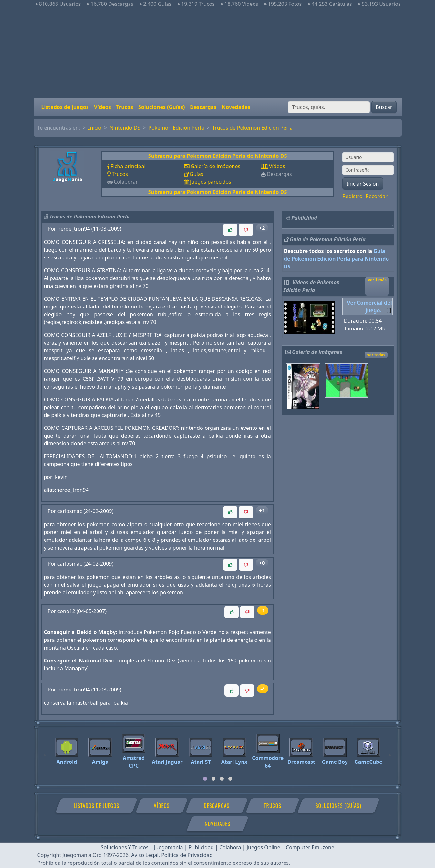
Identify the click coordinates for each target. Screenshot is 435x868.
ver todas (376, 355)
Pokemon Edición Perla (176, 128)
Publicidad (201, 847)
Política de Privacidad (187, 855)
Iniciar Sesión (363, 184)
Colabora (230, 847)
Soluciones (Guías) (161, 107)
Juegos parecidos (211, 182)
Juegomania (169, 847)
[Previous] (45, 752)
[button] (230, 230)
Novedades (236, 107)
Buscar (384, 107)
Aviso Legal (145, 855)
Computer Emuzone (310, 847)
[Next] (390, 752)
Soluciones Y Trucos (125, 847)
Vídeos (103, 107)
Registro (352, 196)
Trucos (125, 107)
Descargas (203, 107)
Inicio (95, 128)
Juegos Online (264, 847)
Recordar (377, 196)
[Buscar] (329, 107)
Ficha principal (128, 166)
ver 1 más (377, 280)
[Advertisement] (218, 53)
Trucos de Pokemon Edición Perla (252, 128)
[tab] (205, 779)
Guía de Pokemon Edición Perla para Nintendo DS (336, 259)
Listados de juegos (65, 107)
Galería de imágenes (215, 166)
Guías (196, 174)
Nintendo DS (125, 128)
